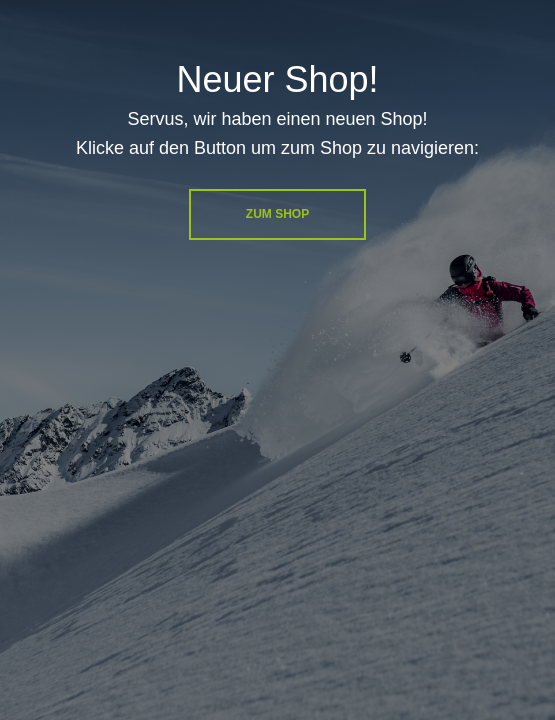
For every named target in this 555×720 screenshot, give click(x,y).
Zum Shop (277, 214)
